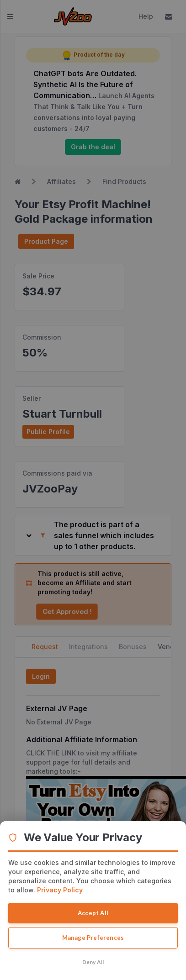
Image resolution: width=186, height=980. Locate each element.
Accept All (93, 913)
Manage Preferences (93, 938)
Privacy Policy (60, 890)
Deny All (93, 962)
